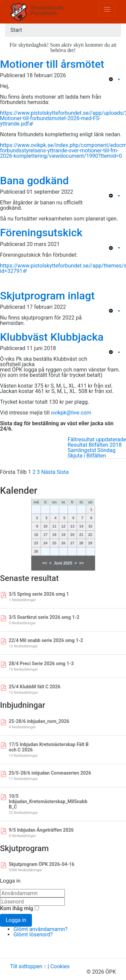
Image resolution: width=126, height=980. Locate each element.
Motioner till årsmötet (52, 64)
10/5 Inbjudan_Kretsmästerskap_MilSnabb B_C (48, 801)
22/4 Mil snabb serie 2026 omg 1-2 (46, 640)
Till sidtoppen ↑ (28, 966)
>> (81, 563)
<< (45, 563)
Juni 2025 (63, 563)
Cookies (60, 966)
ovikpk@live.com (71, 413)
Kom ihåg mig (17, 909)
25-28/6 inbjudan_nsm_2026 (39, 721)
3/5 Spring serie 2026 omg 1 (39, 594)
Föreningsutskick (41, 233)
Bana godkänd (34, 181)
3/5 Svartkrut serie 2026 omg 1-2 (44, 617)
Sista (63, 472)
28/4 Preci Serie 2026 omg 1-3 (41, 664)
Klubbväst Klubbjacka (52, 337)
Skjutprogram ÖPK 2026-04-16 (41, 864)
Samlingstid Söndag (91, 450)
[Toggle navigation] (107, 9)
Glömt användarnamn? (40, 929)
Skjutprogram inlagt (47, 296)
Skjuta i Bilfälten (87, 456)
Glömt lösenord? (33, 935)
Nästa (48, 472)
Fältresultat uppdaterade (97, 439)
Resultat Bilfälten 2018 (95, 445)
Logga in (16, 920)
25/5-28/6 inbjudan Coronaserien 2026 (50, 773)
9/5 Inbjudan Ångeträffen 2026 (41, 830)
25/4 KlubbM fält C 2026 (35, 687)
